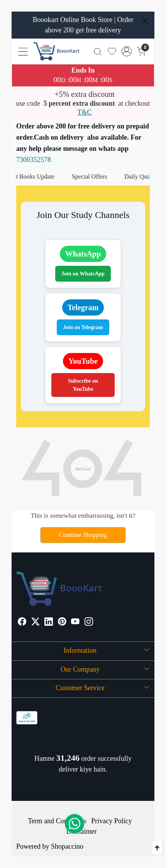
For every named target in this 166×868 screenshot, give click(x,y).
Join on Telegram (83, 327)
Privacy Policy (112, 821)
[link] (98, 51)
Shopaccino (67, 846)
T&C (84, 112)
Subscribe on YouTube (83, 385)
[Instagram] (89, 623)
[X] (36, 623)
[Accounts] (127, 51)
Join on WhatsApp (83, 274)
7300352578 (34, 160)
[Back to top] (157, 847)
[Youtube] (75, 623)
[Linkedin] (49, 623)
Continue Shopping (83, 535)
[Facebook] (22, 623)
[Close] (145, 21)
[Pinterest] (62, 623)
